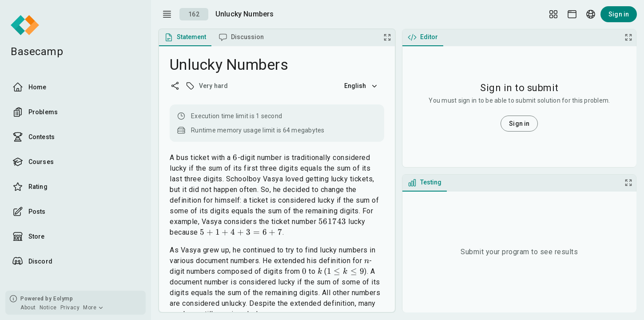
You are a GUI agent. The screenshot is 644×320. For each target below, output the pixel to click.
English (362, 86)
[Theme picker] (572, 14)
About (28, 308)
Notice (48, 308)
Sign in (619, 14)
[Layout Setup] (553, 14)
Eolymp (63, 299)
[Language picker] (591, 14)
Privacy (70, 308)
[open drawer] (167, 14)
